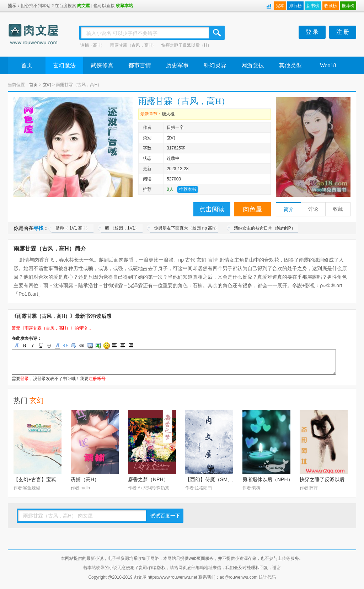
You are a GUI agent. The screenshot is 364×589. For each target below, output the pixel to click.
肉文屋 (84, 6)
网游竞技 (253, 65)
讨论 (313, 209)
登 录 (312, 32)
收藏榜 (331, 6)
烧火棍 (168, 114)
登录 (25, 379)
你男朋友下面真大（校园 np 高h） (186, 228)
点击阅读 (212, 209)
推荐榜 (348, 6)
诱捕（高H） (93, 45)
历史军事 (177, 65)
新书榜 (313, 6)
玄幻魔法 (64, 65)
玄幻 (47, 85)
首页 (27, 65)
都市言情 (140, 65)
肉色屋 (252, 209)
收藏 (338, 209)
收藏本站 (124, 6)
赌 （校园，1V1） (122, 228)
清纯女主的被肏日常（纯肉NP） (265, 228)
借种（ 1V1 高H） (73, 228)
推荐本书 (188, 189)
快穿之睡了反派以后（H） (186, 45)
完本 (280, 6)
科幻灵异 (215, 65)
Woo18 (328, 65)
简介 (289, 209)
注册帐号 (97, 379)
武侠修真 (102, 65)
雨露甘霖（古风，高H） (133, 45)
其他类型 (290, 65)
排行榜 (295, 6)
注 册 (343, 32)
